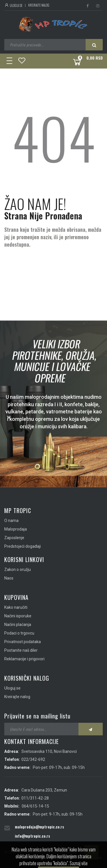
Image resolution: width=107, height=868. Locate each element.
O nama (11, 521)
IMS (73, 858)
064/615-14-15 (35, 806)
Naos (9, 578)
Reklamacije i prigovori (24, 659)
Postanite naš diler (21, 650)
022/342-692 (33, 759)
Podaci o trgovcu (19, 633)
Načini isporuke (18, 616)
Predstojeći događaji (23, 546)
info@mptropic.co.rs (32, 836)
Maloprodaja (16, 529)
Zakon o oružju (18, 569)
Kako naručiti (16, 607)
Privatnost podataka (23, 642)
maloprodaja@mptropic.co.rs (39, 827)
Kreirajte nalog (39, 5)
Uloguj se (13, 5)
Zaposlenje (14, 538)
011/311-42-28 (35, 798)
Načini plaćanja (18, 625)
